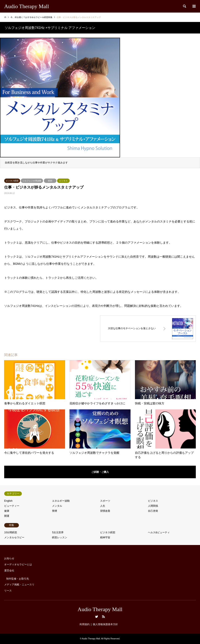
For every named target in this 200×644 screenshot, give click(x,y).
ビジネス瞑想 (12, 181)
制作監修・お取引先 (18, 579)
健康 (7, 511)
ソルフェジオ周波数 (32, 181)
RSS (103, 617)
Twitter (97, 617)
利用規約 (85, 624)
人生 (103, 506)
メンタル (57, 506)
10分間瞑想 (11, 532)
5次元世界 (58, 532)
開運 (7, 516)
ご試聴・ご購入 (100, 472)
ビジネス (63, 181)
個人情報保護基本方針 (105, 624)
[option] (100, 101)
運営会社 (9, 571)
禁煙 (55, 511)
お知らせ (9, 558)
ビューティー (12, 506)
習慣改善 (105, 511)
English (8, 501)
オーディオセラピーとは (18, 564)
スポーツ (105, 501)
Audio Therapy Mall (100, 609)
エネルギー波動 (61, 501)
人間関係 (153, 506)
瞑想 (50, 181)
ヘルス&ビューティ (159, 532)
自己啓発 (153, 511)
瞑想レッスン (60, 537)
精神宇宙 (105, 537)
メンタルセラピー (14, 537)
